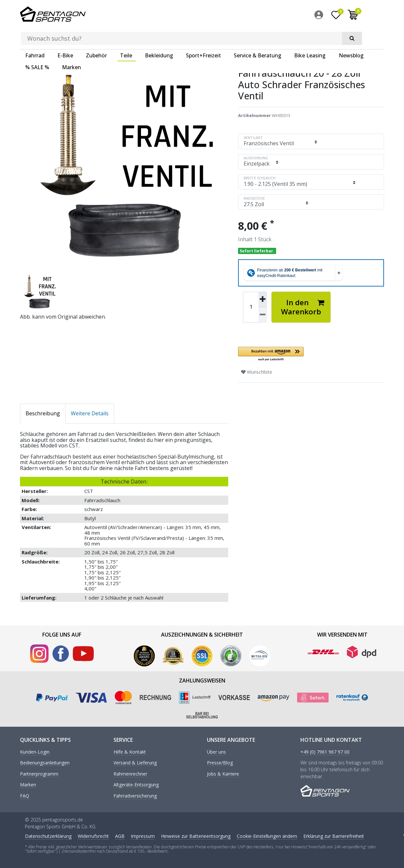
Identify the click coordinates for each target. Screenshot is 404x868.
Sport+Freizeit (203, 34)
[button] (311, 353)
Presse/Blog (220, 762)
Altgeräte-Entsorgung (136, 784)
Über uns (216, 751)
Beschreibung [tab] (43, 412)
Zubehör (96, 34)
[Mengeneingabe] (251, 306)
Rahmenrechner (130, 773)
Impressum (143, 835)
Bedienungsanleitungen (45, 762)
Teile (126, 34)
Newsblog (351, 34)
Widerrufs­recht (93, 835)
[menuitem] (341, 16)
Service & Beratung (258, 34)
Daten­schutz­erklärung (48, 835)
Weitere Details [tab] (90, 412)
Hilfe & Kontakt (130, 751)
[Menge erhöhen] (263, 298)
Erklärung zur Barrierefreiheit (334, 835)
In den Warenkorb (303, 306)
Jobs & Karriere (223, 773)
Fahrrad (35, 34)
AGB (120, 835)
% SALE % (37, 46)
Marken (71, 46)
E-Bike (65, 34)
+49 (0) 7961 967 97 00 (325, 751)
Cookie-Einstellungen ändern (267, 835)
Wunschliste (257, 371)
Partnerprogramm (39, 773)
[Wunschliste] (357, 16)
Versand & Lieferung (135, 762)
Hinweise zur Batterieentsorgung (196, 835)
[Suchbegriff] (192, 15)
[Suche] (273, 15)
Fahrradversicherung (135, 795)
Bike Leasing (310, 34)
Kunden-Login (35, 751)
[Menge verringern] (263, 314)
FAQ (25, 795)
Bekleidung (159, 34)
